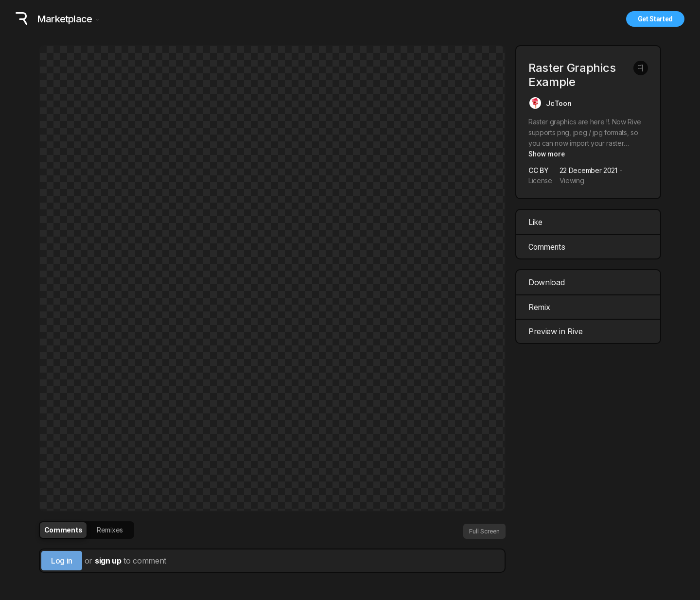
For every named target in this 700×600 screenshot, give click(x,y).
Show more (547, 154)
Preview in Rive (589, 331)
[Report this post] (641, 68)
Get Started (655, 19)
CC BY (538, 170)
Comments (547, 247)
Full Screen (484, 531)
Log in (62, 561)
